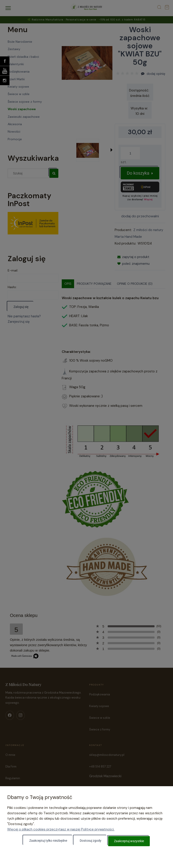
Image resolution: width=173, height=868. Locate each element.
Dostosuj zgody (91, 841)
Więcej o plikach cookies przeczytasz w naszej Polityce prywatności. (61, 830)
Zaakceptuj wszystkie (129, 841)
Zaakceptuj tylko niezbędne (48, 841)
